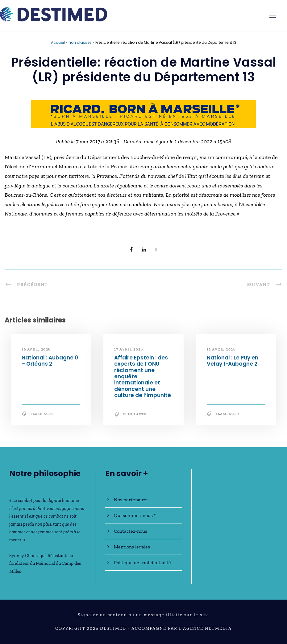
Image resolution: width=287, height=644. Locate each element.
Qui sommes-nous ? (135, 515)
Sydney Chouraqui (27, 556)
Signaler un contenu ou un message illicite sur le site (143, 615)
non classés (80, 42)
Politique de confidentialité (142, 562)
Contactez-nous (131, 531)
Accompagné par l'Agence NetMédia (182, 628)
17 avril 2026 (129, 349)
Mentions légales (132, 547)
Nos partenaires (131, 500)
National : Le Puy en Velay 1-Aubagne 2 (233, 361)
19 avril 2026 (36, 349)
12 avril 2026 (221, 349)
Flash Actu (42, 414)
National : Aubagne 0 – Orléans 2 (50, 361)
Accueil (58, 42)
